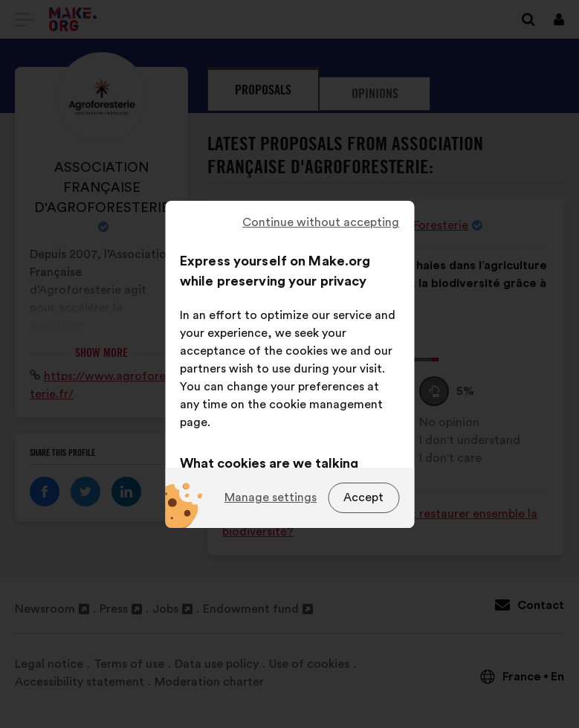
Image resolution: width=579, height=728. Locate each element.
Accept (363, 497)
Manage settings (271, 497)
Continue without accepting (321, 222)
